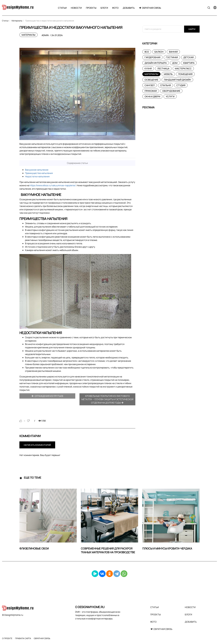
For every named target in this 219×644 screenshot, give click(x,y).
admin (45, 35)
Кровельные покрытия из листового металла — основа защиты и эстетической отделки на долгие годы (107, 399)
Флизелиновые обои (34, 549)
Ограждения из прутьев (47, 396)
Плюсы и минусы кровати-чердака (167, 549)
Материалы (28, 35)
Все (147, 52)
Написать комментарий (37, 445)
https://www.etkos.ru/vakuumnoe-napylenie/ (53, 185)
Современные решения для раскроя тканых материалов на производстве (108, 550)
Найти (192, 29)
